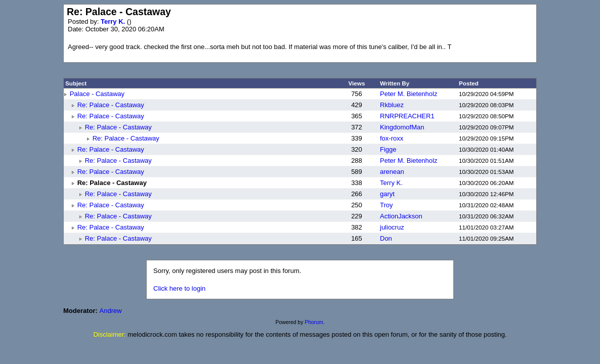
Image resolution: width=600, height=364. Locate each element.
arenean (392, 172)
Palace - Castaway (97, 94)
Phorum (314, 322)
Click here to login (179, 288)
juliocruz (392, 227)
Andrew (111, 311)
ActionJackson (401, 216)
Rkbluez (392, 105)
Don (386, 238)
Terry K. (114, 21)
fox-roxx (392, 138)
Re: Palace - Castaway (111, 105)
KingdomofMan (402, 127)
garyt (387, 194)
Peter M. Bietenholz (409, 94)
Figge (388, 149)
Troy (387, 205)
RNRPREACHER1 (407, 116)
